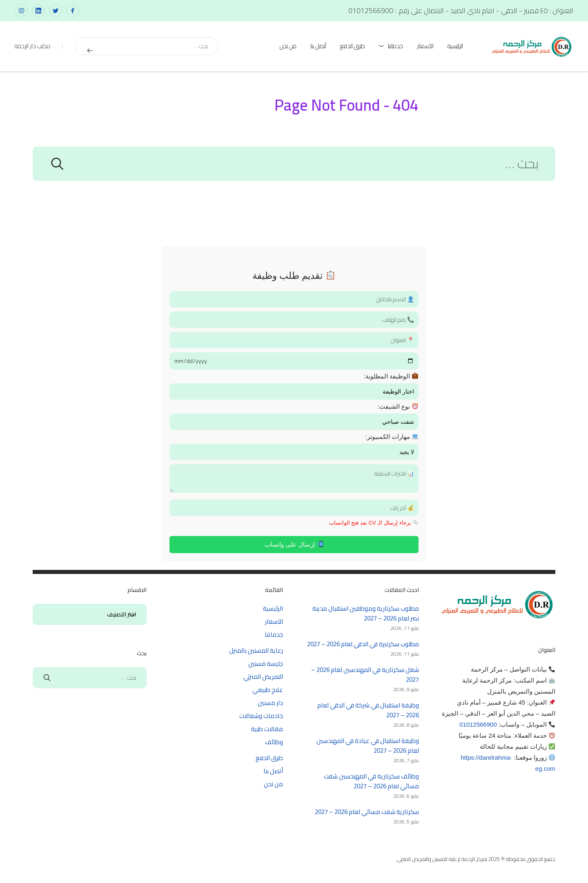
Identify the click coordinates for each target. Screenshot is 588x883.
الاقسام (132, 615)
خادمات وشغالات (261, 716)
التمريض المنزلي (263, 677)
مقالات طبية (267, 729)
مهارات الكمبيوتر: (392, 437)
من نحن (288, 46)
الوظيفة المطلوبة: (391, 376)
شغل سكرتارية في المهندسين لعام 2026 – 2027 (365, 675)
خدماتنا (395, 46)
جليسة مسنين (266, 664)
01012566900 (478, 724)
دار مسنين (270, 703)
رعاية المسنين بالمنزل (256, 651)
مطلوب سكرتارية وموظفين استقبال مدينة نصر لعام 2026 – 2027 (366, 613)
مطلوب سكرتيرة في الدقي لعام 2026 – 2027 (363, 644)
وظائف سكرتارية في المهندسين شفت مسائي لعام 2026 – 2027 (371, 781)
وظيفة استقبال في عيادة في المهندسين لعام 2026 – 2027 (368, 746)
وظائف (274, 742)
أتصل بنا (318, 46)
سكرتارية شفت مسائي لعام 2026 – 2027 (367, 812)
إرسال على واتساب (294, 544)
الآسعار (425, 46)
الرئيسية (455, 46)
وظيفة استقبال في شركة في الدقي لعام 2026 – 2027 (368, 710)
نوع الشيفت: (398, 406)
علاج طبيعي (268, 690)
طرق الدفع (353, 46)
